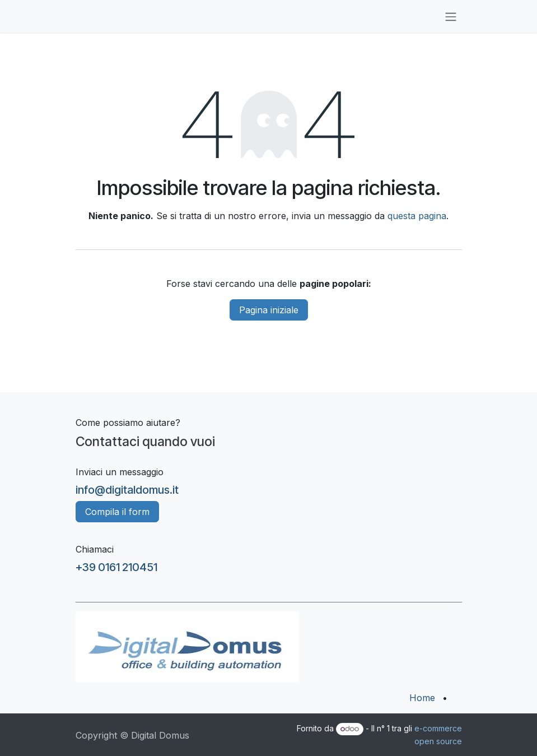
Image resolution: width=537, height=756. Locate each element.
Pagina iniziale (269, 310)
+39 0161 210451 (116, 567)
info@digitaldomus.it (127, 490)
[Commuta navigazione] (451, 16)
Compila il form (117, 512)
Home (422, 698)
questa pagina (417, 216)
